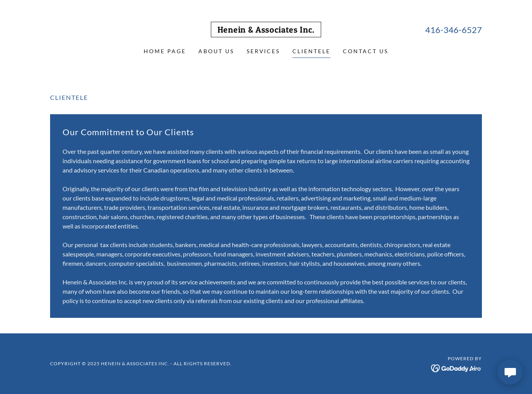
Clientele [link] (311, 51)
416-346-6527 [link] (454, 30)
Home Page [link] (165, 51)
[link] (266, 30)
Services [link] (263, 51)
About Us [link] (216, 51)
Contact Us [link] (366, 51)
